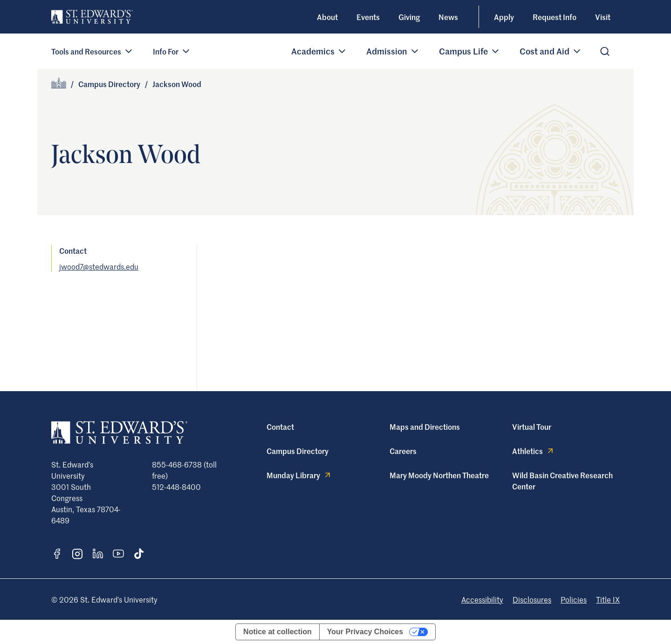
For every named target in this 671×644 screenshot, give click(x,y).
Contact (280, 427)
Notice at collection (277, 632)
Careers (403, 451)
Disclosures (532, 599)
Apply (504, 17)
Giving (409, 17)
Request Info (555, 17)
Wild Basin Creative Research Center (562, 481)
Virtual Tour (532, 427)
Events (368, 17)
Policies (574, 599)
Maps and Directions (425, 427)
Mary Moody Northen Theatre (439, 475)
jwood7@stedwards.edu (99, 266)
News (448, 17)
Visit (603, 17)
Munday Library (299, 475)
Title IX (608, 599)
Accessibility (482, 599)
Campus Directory (109, 84)
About (327, 17)
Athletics (534, 451)
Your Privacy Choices (365, 632)
